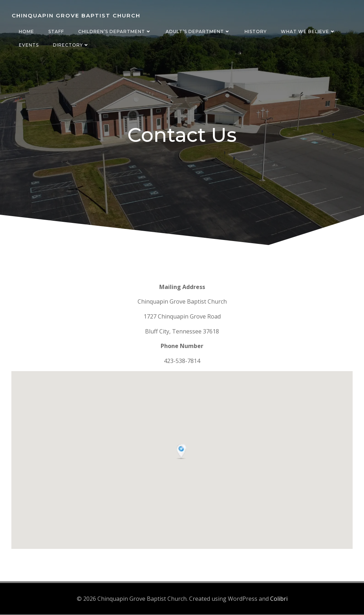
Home (26, 31)
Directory (71, 45)
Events (28, 45)
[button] (182, 453)
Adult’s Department (198, 31)
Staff (56, 31)
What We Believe (308, 31)
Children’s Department (114, 31)
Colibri (279, 599)
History (255, 31)
